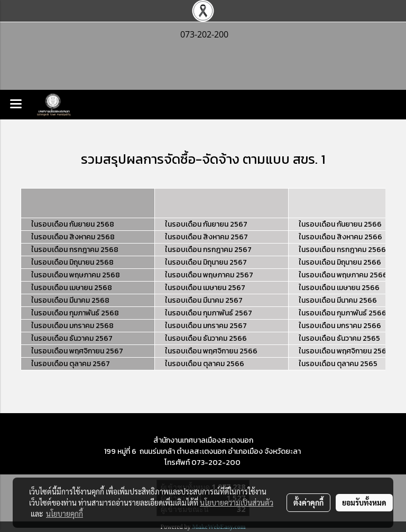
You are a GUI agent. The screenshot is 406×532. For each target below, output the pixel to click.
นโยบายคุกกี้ (64, 514)
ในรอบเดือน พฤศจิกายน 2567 (77, 351)
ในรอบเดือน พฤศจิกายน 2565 (345, 351)
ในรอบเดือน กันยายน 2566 (340, 224)
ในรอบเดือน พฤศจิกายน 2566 (211, 351)
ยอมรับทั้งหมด (364, 502)
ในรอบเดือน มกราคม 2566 (340, 326)
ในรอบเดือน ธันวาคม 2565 (339, 338)
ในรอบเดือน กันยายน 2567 (206, 224)
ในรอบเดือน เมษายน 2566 (339, 288)
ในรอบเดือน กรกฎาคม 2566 (342, 250)
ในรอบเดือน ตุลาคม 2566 (205, 364)
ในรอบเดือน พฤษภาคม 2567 (209, 275)
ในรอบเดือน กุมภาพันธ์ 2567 (209, 313)
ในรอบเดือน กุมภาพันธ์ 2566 (343, 313)
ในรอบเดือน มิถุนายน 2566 (340, 262)
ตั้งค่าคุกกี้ (308, 502)
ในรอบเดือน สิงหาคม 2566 (340, 237)
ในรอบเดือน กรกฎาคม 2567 (208, 250)
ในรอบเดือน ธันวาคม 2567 (72, 338)
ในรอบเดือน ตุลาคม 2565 (338, 364)
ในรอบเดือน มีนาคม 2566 (338, 300)
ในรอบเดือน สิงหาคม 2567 (206, 237)
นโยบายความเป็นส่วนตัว (237, 502)
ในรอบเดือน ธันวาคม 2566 (206, 338)
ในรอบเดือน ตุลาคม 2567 (71, 364)
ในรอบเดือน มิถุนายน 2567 (206, 262)
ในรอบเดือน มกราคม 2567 (206, 326)
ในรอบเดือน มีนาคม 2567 (204, 300)
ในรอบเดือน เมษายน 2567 (205, 288)
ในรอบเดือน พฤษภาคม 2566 (343, 275)
